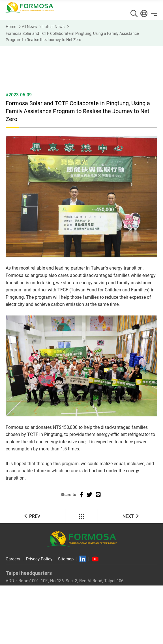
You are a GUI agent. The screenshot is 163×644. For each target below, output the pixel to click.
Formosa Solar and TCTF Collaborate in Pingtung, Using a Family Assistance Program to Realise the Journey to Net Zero (72, 37)
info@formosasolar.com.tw (48, 594)
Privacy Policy (39, 559)
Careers (13, 559)
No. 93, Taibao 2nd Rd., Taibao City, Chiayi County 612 (69, 615)
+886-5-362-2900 (80, 622)
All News (29, 27)
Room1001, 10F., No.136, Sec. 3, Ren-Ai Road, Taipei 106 (71, 581)
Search (134, 13)
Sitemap (66, 559)
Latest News (53, 27)
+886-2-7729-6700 (35, 588)
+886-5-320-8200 (34, 622)
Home (11, 27)
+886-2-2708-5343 (83, 588)
